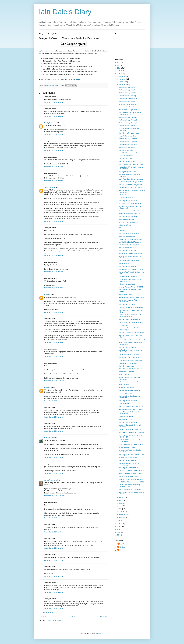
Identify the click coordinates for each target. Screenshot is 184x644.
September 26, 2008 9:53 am (54, 221)
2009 (119, 71)
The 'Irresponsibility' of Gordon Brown (131, 164)
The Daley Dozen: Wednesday (128, 217)
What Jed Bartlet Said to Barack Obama (131, 297)
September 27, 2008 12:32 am (54, 608)
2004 (119, 529)
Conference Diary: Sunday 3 (128, 142)
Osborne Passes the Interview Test (130, 319)
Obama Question (124, 375)
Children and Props (125, 225)
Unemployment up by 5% (127, 419)
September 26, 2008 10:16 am (54, 401)
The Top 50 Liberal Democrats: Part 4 (131, 406)
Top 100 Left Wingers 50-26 (127, 248)
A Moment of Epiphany (126, 198)
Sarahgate (122, 231)
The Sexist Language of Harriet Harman (131, 211)
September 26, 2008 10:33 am (54, 496)
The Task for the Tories (126, 150)
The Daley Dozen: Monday (127, 267)
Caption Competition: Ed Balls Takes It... (131, 307)
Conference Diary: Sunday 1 (128, 147)
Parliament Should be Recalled (129, 107)
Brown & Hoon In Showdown (128, 277)
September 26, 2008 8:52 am (54, 135)
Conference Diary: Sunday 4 (128, 139)
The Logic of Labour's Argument (129, 358)
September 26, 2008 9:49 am (54, 181)
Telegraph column (48, 51)
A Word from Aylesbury (126, 393)
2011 (119, 65)
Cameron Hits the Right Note (128, 98)
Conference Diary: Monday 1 (128, 126)
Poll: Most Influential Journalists (129, 261)
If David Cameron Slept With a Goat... (131, 239)
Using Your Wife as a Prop (127, 236)
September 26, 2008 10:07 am (54, 381)
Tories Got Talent (124, 385)
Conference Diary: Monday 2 (128, 123)
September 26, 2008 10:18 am (54, 417)
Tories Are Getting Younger (127, 104)
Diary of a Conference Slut (127, 136)
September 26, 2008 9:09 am (54, 151)
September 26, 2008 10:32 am (54, 473)
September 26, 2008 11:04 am (54, 532)
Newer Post (43, 617)
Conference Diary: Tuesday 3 (128, 93)
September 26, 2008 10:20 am (54, 431)
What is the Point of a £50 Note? (129, 355)
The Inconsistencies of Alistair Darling (131, 269)
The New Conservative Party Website (131, 185)
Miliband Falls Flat (124, 264)
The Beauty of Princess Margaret (129, 390)
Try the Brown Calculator (127, 372)
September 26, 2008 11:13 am (54, 560)
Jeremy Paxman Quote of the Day (129, 214)
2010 (119, 68)
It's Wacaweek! (123, 325)
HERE (78, 80)
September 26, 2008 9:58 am (54, 288)
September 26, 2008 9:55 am (54, 272)
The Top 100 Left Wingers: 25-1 (129, 234)
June (121, 503)
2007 (119, 521)
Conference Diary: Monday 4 (128, 117)
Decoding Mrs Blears (125, 294)
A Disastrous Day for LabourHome (130, 382)
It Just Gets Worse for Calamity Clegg (131, 444)
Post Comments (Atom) (55, 620)
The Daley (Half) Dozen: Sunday (129, 133)
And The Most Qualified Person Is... (130, 242)
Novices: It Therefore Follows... (129, 222)
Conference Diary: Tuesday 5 (128, 90)
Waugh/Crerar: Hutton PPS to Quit (130, 430)
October (122, 82)
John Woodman (50, 480)
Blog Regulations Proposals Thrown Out (131, 188)
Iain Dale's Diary (65, 12)
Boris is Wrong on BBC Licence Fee (130, 476)
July (120, 500)
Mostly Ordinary (50, 123)
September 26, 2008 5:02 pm (54, 576)
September (123, 85)
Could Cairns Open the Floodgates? (130, 489)
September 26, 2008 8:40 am (54, 116)
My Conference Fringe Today (128, 110)
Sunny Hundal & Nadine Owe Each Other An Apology (130, 316)
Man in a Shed (49, 438)
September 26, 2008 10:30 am (54, 457)
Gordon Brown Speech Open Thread (130, 253)
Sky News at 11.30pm (126, 417)
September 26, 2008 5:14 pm (54, 592)
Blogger (101, 633)
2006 (119, 524)
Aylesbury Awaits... (125, 403)
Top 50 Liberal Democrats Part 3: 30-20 (131, 482)
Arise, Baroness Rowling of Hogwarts (131, 360)
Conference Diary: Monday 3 (128, 120)
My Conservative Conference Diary (130, 204)
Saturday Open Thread (126, 159)
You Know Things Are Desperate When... (132, 182)
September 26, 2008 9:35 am (54, 167)
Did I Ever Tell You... (125, 195)
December (122, 76)
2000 (119, 535)
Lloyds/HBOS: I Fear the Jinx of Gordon (131, 433)
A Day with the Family (126, 156)
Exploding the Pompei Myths (128, 363)
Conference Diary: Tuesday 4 (128, 96)
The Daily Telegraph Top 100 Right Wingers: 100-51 (130, 113)
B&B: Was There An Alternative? (129, 153)
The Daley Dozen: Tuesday (127, 251)
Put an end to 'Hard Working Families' (131, 322)
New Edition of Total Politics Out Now (130, 369)
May (120, 506)
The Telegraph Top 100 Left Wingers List (132, 333)
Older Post (104, 617)
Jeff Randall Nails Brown (126, 388)
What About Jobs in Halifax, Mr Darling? (131, 409)
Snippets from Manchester (127, 284)
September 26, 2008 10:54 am (54, 518)
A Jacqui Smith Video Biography (129, 245)
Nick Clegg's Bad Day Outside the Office (132, 455)
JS (120, 550)
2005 (119, 527)
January (122, 517)
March (121, 512)
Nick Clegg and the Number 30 (128, 468)
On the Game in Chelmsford (128, 458)
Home (74, 617)
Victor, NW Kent (50, 187)
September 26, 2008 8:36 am (54, 102)
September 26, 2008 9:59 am (54, 312)
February (122, 515)
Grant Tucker (123, 544)
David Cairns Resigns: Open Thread (130, 473)
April (121, 509)
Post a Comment (47, 613)
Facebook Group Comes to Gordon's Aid (132, 340)
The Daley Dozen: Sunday (127, 305)
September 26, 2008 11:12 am (54, 548)
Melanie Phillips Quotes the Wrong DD (131, 479)
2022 (119, 62)
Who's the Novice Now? (126, 219)
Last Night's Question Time (127, 172)
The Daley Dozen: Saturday (127, 347)
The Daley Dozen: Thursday (128, 201)
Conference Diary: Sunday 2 (128, 144)
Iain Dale (47, 294)
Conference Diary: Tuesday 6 (128, 87)
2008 (119, 74)
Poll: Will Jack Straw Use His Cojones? (131, 471)
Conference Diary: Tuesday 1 (128, 101)
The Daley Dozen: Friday (127, 161)
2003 (119, 532)
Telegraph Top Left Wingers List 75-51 (131, 287)
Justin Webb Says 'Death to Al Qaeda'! (131, 179)
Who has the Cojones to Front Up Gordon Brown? (129, 486)
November (122, 79)
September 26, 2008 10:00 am (54, 357)
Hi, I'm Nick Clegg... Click (127, 447)
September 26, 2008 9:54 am (54, 256)
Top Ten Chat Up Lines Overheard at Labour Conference (130, 351)
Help (120, 228)
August (121, 497)
